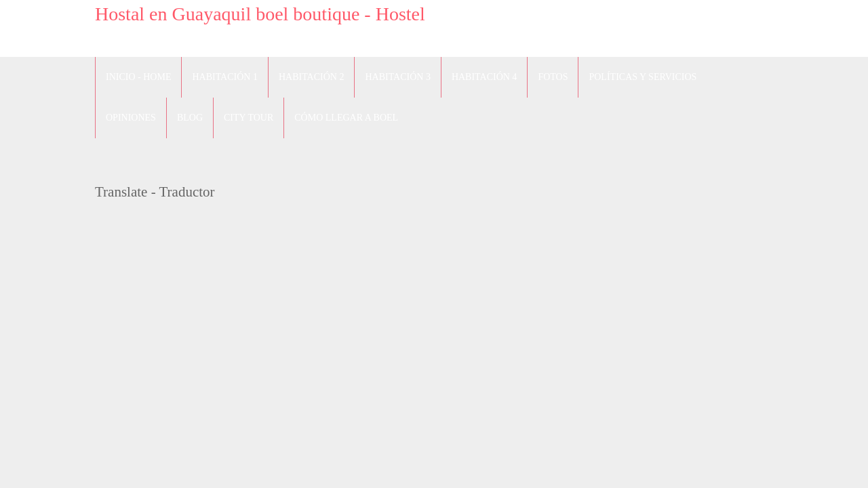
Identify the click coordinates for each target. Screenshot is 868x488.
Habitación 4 (484, 77)
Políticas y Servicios (643, 77)
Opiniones (131, 118)
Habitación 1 (224, 77)
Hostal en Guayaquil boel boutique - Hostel (260, 14)
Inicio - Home (138, 77)
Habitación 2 (311, 77)
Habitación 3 (397, 77)
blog (190, 118)
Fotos (553, 77)
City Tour (249, 118)
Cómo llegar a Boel (346, 118)
